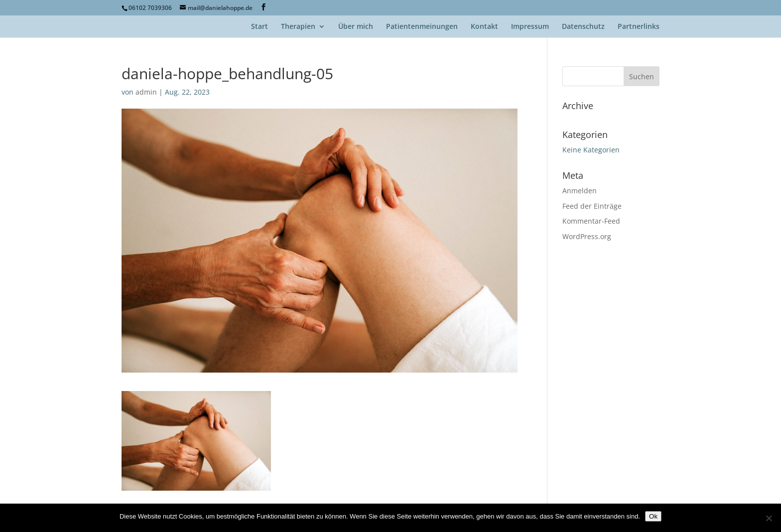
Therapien (298, 27)
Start (260, 27)
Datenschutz (583, 27)
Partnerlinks (639, 27)
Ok (653, 516)
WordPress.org (587, 236)
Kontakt (484, 27)
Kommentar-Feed (591, 221)
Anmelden (580, 191)
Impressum (530, 27)
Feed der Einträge (592, 206)
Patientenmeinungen (422, 27)
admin (146, 92)
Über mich (356, 27)
